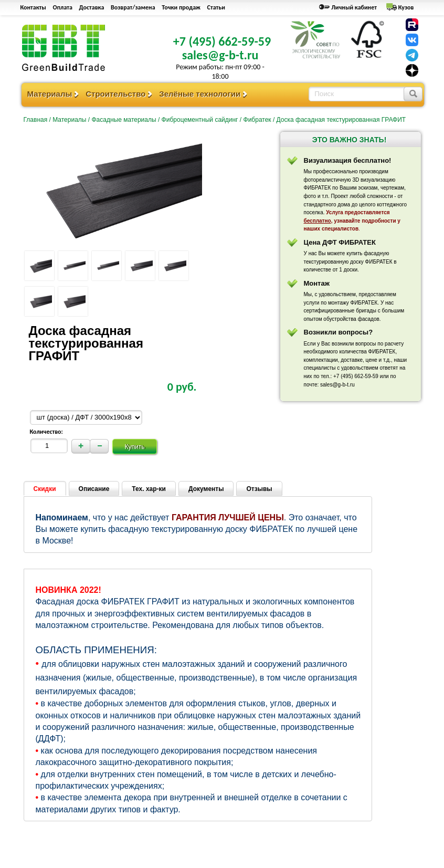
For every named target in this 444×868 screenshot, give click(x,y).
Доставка (92, 7)
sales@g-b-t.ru (220, 55)
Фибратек (257, 120)
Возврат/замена (133, 7)
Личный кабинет (354, 7)
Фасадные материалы (124, 120)
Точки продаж (181, 7)
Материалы (50, 94)
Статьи (216, 7)
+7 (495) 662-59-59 (222, 41)
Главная (36, 120)
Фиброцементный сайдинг (200, 120)
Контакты (33, 7)
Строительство (115, 94)
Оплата (63, 7)
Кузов (406, 7)
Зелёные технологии (200, 94)
